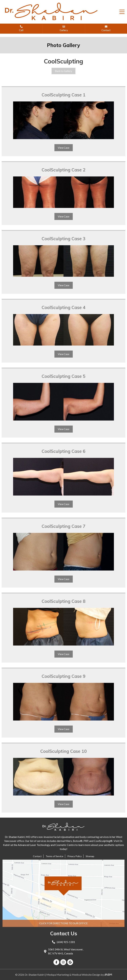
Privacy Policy (75, 856)
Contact (37, 856)
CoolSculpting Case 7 (64, 526)
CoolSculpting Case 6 (64, 451)
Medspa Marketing (58, 975)
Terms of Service (55, 856)
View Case (64, 148)
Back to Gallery (63, 71)
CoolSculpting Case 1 (64, 95)
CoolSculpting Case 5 (64, 376)
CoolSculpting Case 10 (64, 751)
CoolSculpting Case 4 (64, 307)
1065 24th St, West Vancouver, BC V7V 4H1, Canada (64, 951)
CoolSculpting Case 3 (64, 239)
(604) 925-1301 (64, 942)
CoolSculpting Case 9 (64, 676)
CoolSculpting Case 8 (64, 601)
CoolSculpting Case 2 (64, 170)
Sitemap (90, 856)
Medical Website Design (86, 975)
